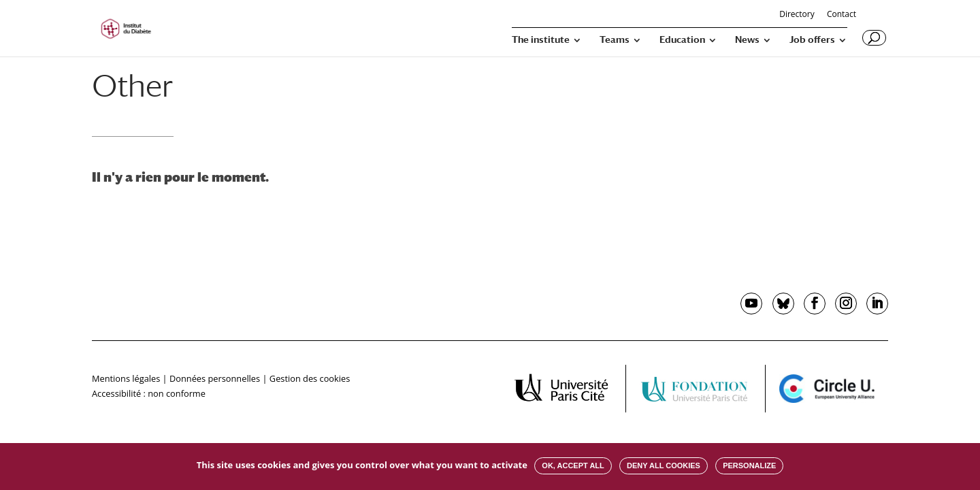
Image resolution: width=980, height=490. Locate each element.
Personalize (749, 465)
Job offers (812, 40)
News (747, 40)
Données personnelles (215, 378)
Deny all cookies (664, 465)
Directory (797, 15)
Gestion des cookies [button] (310, 378)
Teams (615, 40)
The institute (541, 40)
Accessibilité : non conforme (149, 393)
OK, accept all (573, 465)
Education (682, 40)
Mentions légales (126, 378)
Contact (842, 15)
